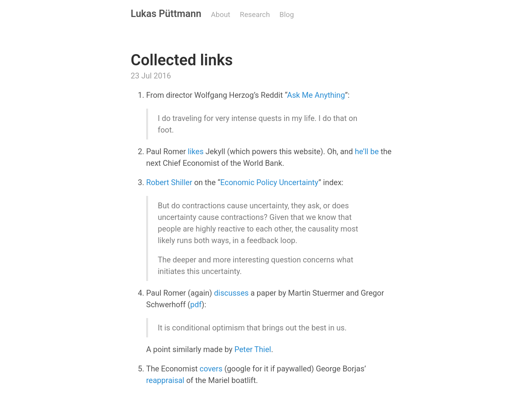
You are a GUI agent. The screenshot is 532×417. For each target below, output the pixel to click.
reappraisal (165, 380)
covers (211, 369)
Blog (287, 15)
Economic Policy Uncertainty (269, 182)
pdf (196, 305)
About (221, 15)
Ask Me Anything (316, 95)
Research (255, 15)
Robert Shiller (169, 182)
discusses (232, 293)
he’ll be (367, 151)
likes (196, 151)
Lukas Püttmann (166, 14)
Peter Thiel (253, 349)
